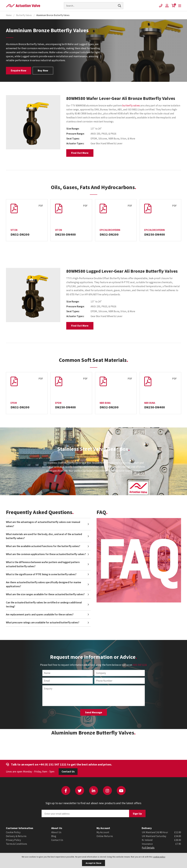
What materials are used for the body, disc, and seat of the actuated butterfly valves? (44, 536)
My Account (103, 832)
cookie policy (159, 857)
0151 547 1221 (140, 665)
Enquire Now (19, 70)
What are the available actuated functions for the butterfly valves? (43, 546)
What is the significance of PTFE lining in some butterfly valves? (41, 574)
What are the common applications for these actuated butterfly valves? (46, 554)
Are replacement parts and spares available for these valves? (40, 614)
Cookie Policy (13, 832)
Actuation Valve (23, 6)
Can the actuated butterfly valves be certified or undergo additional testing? (44, 604)
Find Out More (80, 153)
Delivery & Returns (16, 836)
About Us (56, 832)
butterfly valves (131, 105)
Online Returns (105, 836)
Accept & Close (93, 863)
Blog (54, 836)
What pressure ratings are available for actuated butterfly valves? (43, 622)
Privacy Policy (13, 840)
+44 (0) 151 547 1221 (53, 764)
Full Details (148, 848)
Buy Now (43, 70)
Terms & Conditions (16, 844)
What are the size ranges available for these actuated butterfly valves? (45, 594)
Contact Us (68, 772)
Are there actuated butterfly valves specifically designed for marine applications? (44, 584)
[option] (33, 122)
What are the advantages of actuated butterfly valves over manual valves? (43, 524)
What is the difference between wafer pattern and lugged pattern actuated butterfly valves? (43, 564)
